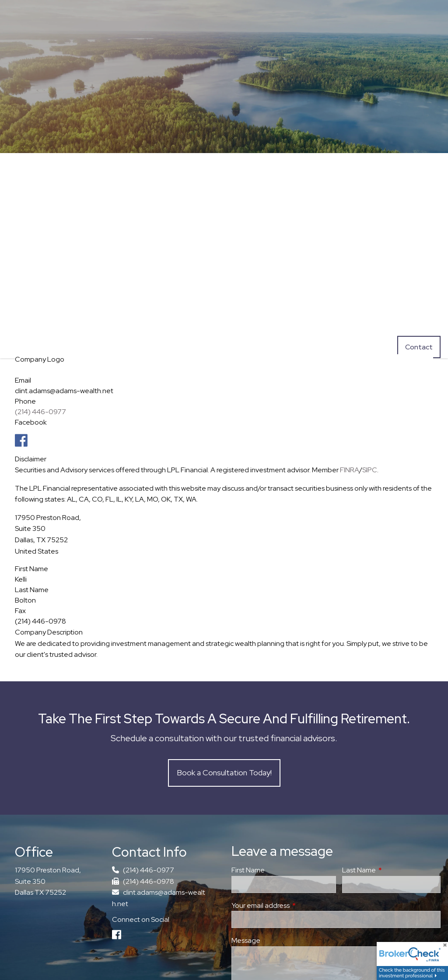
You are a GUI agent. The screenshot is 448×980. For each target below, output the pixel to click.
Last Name (391, 870)
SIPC (370, 470)
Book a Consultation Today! (224, 772)
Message (246, 941)
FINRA (350, 470)
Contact (419, 347)
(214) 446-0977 (40, 412)
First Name (248, 870)
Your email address (293, 905)
